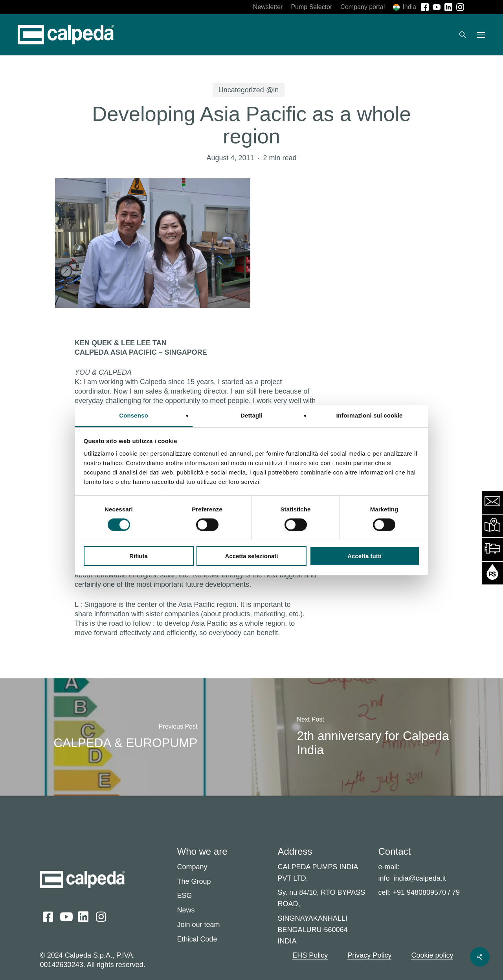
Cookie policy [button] (432, 955)
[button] (481, 35)
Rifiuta (139, 556)
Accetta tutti (364, 556)
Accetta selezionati (251, 556)
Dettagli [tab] (251, 415)
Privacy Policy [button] (369, 955)
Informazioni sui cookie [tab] (370, 415)
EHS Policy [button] (310, 955)
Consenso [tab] (133, 415)
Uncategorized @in (249, 90)
